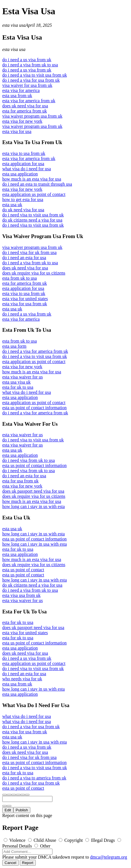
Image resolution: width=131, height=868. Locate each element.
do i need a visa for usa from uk (31, 80)
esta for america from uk (25, 111)
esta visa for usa (17, 131)
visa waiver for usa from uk (27, 85)
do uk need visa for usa (23, 210)
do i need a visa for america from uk (35, 351)
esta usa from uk (17, 96)
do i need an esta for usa (24, 258)
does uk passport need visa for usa (33, 491)
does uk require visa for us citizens (34, 273)
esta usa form (14, 346)
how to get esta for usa (23, 199)
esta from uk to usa (20, 278)
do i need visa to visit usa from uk (33, 215)
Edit (8, 810)
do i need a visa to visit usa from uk (35, 75)
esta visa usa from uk (21, 595)
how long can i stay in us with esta (33, 506)
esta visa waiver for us (23, 377)
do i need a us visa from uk (27, 60)
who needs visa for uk (22, 679)
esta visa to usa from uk (24, 153)
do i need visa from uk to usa (28, 460)
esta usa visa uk (16, 382)
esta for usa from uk (20, 481)
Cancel (10, 863)
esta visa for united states (25, 299)
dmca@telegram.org (109, 857)
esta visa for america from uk (29, 101)
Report (28, 863)
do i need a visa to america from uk (34, 778)
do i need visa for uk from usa (29, 252)
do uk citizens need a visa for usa (32, 220)
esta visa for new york (22, 121)
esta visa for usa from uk (25, 304)
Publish (22, 810)
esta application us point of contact (34, 194)
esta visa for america (21, 90)
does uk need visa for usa (25, 106)
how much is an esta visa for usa (32, 179)
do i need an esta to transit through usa (37, 184)
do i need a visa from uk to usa (30, 65)
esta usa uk (12, 205)
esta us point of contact (23, 570)
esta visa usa (14, 25)
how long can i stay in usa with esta (35, 544)
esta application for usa (23, 164)
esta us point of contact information (34, 408)
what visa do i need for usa (27, 169)
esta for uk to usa (18, 387)
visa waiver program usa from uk (32, 116)
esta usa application (20, 174)
